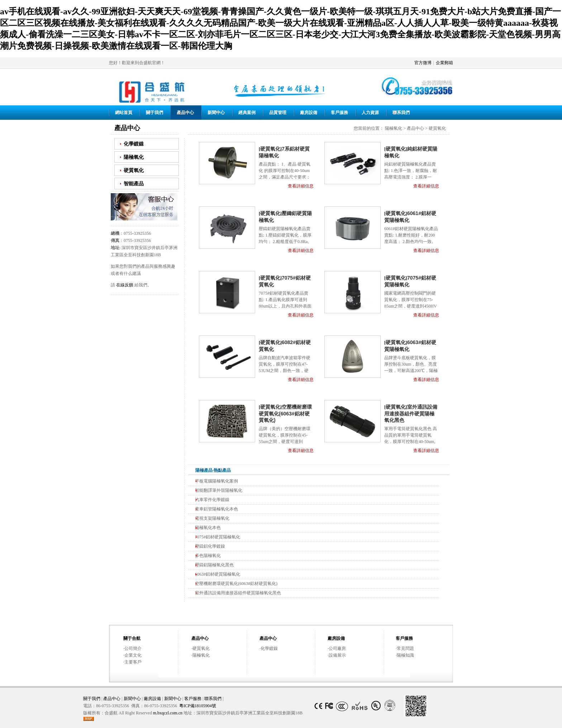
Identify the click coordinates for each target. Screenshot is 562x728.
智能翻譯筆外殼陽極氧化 (219, 490)
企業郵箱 (444, 63)
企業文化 (133, 655)
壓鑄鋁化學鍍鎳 (210, 546)
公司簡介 (133, 648)
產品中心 (185, 113)
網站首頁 (124, 113)
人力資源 (370, 113)
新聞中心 (216, 113)
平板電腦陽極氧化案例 (216, 481)
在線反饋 (125, 285)
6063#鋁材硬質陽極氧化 (218, 574)
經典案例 (247, 113)
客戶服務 (339, 113)
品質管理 (278, 113)
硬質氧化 (134, 170)
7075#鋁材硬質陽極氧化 (218, 537)
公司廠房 (337, 648)
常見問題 (405, 648)
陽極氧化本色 (208, 528)
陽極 (200, 470)
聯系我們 (401, 113)
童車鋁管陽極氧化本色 (216, 509)
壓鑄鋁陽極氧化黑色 (214, 565)
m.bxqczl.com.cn (168, 713)
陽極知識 (405, 655)
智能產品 (134, 184)
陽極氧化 (134, 157)
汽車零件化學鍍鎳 (212, 500)
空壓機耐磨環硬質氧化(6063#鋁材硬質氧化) (285, 413)
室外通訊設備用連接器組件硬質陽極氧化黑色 (411, 413)
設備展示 (337, 655)
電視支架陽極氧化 (212, 518)
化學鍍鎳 (134, 144)
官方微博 (423, 63)
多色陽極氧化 (208, 556)
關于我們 (154, 113)
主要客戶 (133, 662)
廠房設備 (309, 113)
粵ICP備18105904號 (198, 706)
